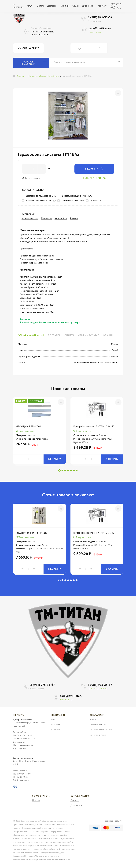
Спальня (74, 218)
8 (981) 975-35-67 (100, 17)
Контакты (102, 6)
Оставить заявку (29, 48)
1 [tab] (59, 470)
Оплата (40, 6)
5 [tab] (71, 470)
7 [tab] (77, 470)
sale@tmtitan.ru (100, 29)
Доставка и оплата (98, 725)
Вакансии (56, 725)
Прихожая (46, 218)
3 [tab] (65, 470)
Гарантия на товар (98, 735)
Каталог (20, 76)
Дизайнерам (88, 6)
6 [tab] (74, 470)
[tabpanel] (39, 432)
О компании (18, 6)
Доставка (52, 6)
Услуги (30, 6)
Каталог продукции (34, 63)
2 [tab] (62, 470)
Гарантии (64, 6)
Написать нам (95, 32)
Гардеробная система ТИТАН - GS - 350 (94, 427)
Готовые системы (30, 218)
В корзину (94, 169)
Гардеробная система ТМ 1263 (32, 533)
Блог (53, 720)
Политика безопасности (101, 730)
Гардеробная (61, 218)
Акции (75, 6)
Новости (36, 800)
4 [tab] (68, 470)
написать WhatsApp (97, 689)
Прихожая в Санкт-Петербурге (43, 76)
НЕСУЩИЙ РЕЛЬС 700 (28, 427)
